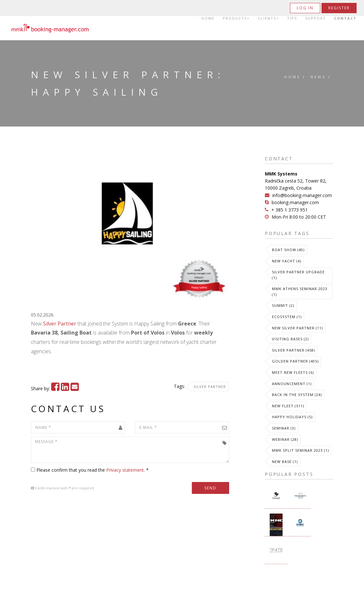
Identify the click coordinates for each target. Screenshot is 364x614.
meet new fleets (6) (293, 372)
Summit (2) (283, 305)
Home (208, 18)
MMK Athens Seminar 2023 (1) (300, 292)
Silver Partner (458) (294, 350)
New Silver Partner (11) (297, 328)
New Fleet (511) (288, 406)
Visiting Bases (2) (290, 339)
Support (316, 18)
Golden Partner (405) (295, 361)
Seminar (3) (284, 428)
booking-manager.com (295, 202)
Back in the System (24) (297, 395)
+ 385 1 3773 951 (289, 210)
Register (339, 8)
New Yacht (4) (287, 261)
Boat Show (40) (288, 250)
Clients (268, 18)
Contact (345, 18)
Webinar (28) (285, 439)
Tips (292, 18)
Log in (305, 8)
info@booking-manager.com (302, 195)
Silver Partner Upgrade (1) (298, 275)
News (318, 77)
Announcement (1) (292, 384)
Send (210, 488)
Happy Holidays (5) (292, 417)
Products (236, 18)
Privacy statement (125, 470)
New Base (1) (285, 462)
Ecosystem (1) (287, 317)
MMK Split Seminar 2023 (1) (300, 450)
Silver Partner (60, 324)
